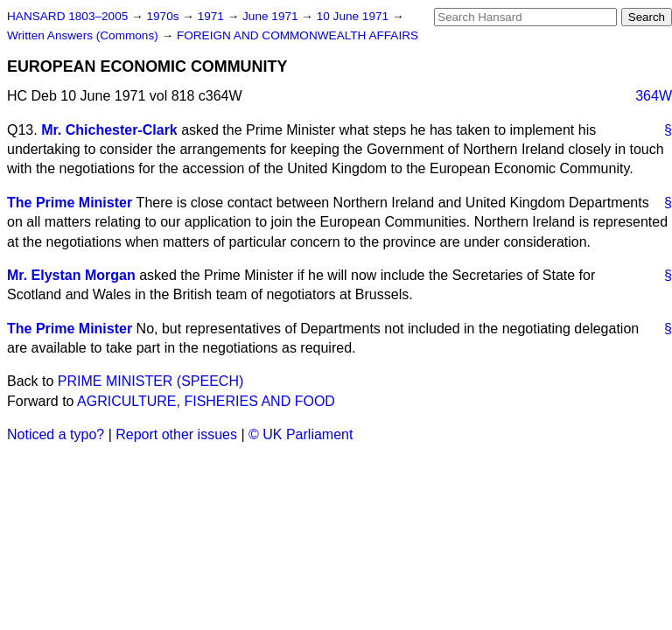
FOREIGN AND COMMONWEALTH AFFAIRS (297, 35)
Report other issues (176, 434)
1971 (213, 16)
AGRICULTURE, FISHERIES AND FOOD (206, 401)
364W (654, 96)
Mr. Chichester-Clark (109, 130)
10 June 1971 (354, 16)
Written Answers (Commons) (84, 35)
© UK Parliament (301, 434)
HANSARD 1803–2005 (67, 16)
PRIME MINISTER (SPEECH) (150, 381)
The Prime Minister (70, 203)
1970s (164, 16)
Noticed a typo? (56, 434)
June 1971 (272, 16)
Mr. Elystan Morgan (71, 275)
